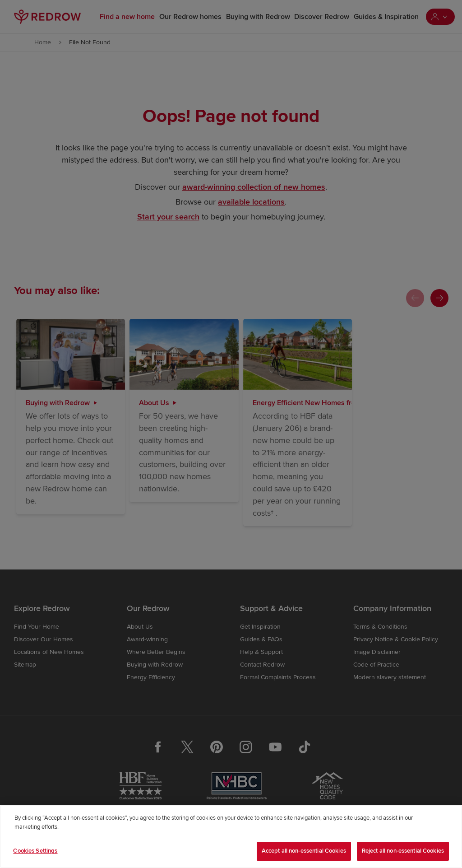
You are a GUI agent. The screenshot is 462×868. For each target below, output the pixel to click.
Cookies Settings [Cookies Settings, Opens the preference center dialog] (35, 851)
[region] (231, 836)
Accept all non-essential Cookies (304, 851)
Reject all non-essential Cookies (403, 851)
